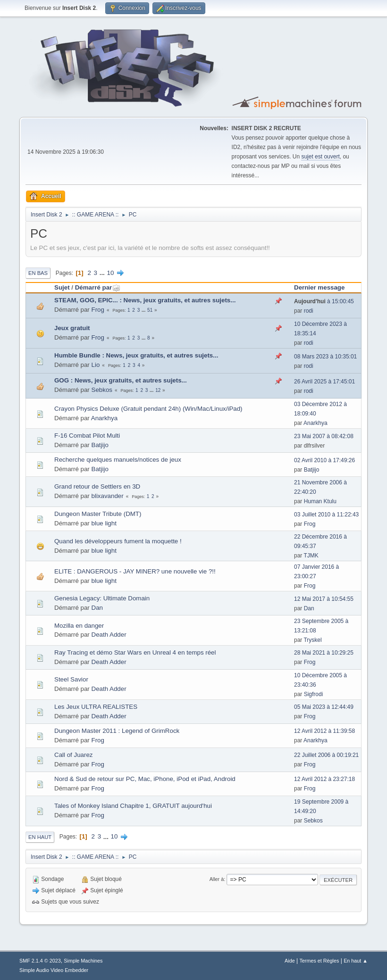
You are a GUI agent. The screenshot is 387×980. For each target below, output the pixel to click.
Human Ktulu (320, 501)
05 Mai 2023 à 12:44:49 (324, 707)
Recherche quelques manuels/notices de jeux (118, 460)
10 (111, 273)
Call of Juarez (74, 755)
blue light (104, 523)
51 (150, 310)
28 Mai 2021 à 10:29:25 (324, 653)
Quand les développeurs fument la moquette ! (118, 541)
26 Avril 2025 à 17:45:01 (324, 382)
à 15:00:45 (324, 301)
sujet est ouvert (320, 157)
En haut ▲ (356, 961)
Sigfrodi (314, 694)
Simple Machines (83, 961)
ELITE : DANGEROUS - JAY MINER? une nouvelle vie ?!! (135, 571)
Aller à (217, 879)
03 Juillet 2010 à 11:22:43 (326, 515)
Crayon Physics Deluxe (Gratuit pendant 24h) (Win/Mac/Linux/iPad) (148, 409)
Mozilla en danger (79, 626)
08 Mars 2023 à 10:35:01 (325, 357)
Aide (290, 961)
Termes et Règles (319, 961)
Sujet (62, 287)
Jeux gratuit (72, 328)
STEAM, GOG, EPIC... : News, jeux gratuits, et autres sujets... (145, 300)
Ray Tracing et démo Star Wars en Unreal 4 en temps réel (135, 652)
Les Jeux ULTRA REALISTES (96, 707)
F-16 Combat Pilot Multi (87, 436)
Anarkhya (104, 418)
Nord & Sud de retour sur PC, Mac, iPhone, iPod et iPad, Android (145, 779)
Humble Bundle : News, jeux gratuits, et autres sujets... (136, 355)
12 (158, 390)
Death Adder (109, 635)
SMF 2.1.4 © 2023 (40, 961)
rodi (309, 311)
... (103, 273)
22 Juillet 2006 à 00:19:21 (326, 755)
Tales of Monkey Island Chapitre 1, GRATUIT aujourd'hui (133, 806)
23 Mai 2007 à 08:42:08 (324, 436)
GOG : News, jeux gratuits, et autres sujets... (121, 380)
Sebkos (102, 390)
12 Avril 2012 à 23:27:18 (324, 779)
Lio (96, 365)
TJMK (311, 556)
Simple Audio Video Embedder (54, 970)
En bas (38, 273)
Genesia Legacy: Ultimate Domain (102, 598)
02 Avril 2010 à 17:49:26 (324, 460)
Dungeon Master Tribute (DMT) (98, 514)
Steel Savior (71, 679)
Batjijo (100, 445)
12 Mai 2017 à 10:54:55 (324, 599)
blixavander (108, 496)
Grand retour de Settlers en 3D (97, 486)
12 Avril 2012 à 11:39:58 (324, 731)
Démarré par (98, 287)
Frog (98, 310)
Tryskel (312, 640)
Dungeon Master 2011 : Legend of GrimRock (117, 731)
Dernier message (319, 287)
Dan (97, 608)
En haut (40, 837)
